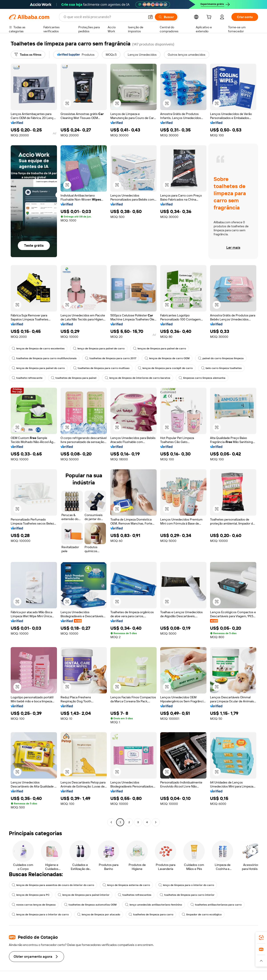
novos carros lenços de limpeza (34, 905)
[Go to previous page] (111, 822)
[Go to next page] (156, 822)
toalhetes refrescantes (135, 895)
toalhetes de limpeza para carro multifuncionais (44, 358)
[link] (261, 938)
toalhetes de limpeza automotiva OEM (90, 905)
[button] (150, 17)
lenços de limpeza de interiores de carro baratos (138, 378)
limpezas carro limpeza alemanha (202, 378)
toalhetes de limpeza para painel (74, 378)
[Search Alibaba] (104, 17)
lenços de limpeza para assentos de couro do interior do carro (53, 885)
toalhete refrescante (27, 378)
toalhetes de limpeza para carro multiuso (101, 368)
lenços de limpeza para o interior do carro (40, 914)
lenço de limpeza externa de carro (126, 885)
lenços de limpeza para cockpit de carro (165, 368)
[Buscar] (166, 17)
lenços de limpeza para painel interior (84, 895)
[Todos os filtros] (28, 55)
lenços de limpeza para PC (31, 895)
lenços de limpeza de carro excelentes (38, 349)
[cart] (210, 18)
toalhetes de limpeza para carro (151, 914)
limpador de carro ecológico (202, 914)
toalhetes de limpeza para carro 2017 (111, 358)
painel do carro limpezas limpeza (221, 358)
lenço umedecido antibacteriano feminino (154, 905)
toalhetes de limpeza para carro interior (187, 895)
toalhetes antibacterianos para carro (216, 905)
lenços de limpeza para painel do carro (38, 368)
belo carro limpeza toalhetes (221, 368)
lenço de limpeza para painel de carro (99, 349)
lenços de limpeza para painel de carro (160, 349)
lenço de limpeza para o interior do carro (186, 885)
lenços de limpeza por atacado (99, 914)
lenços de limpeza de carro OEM (167, 358)
